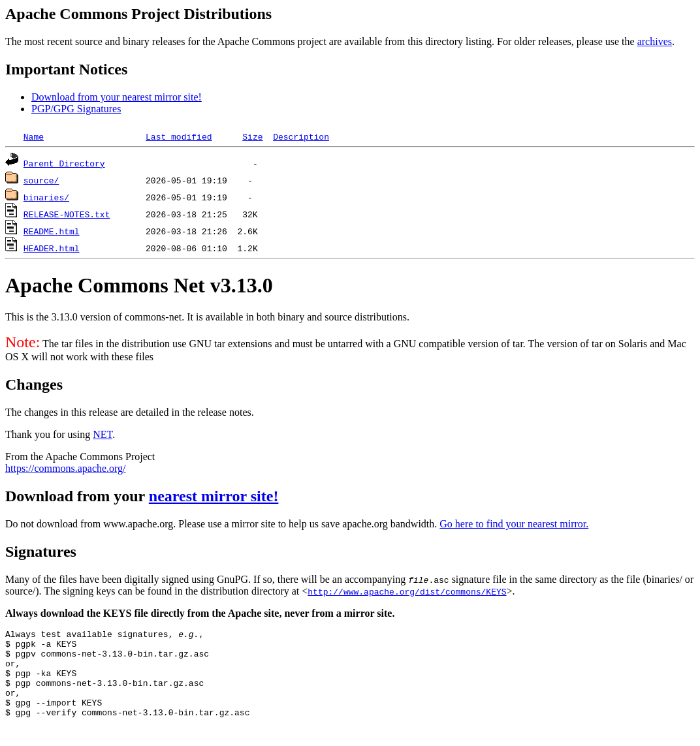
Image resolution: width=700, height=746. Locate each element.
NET (103, 434)
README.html (52, 231)
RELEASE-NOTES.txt (67, 214)
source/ (41, 180)
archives (655, 41)
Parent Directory (64, 163)
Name (34, 136)
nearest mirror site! (214, 496)
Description (301, 136)
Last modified (179, 136)
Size (252, 136)
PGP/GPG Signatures (76, 109)
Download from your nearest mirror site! (117, 97)
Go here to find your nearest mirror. (514, 524)
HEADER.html (52, 248)
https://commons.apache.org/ (66, 468)
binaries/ (46, 197)
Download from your (77, 496)
